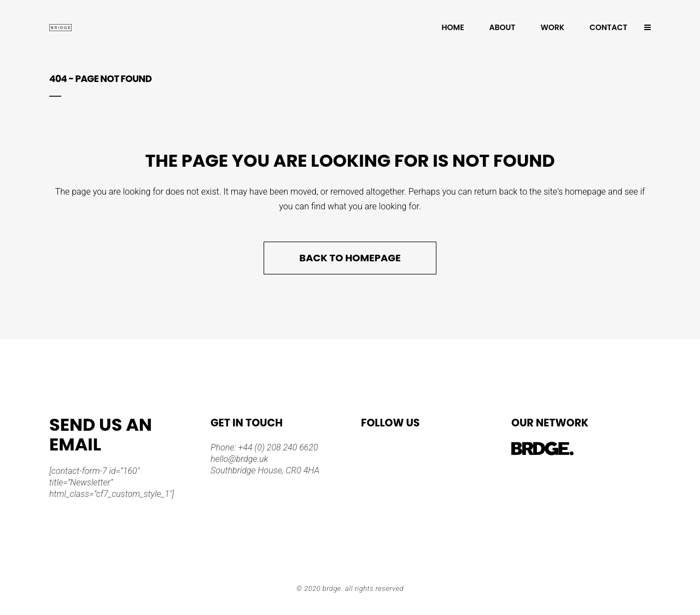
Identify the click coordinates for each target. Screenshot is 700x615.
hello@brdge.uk (239, 459)
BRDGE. (333, 588)
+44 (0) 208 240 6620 (277, 447)
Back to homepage (350, 258)
